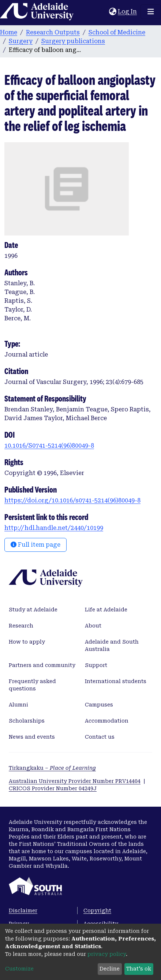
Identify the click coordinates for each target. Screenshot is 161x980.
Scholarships (27, 721)
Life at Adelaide (106, 610)
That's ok (139, 969)
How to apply (27, 642)
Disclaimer (23, 911)
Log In (128, 12)
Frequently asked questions (32, 685)
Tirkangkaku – (52, 768)
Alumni (18, 705)
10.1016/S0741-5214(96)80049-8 (49, 446)
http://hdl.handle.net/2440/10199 (54, 528)
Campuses (99, 705)
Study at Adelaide (33, 610)
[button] (113, 12)
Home (9, 32)
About (93, 626)
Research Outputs (53, 32)
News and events (32, 737)
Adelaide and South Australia (112, 645)
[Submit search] (103, 12)
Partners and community (42, 665)
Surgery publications (73, 41)
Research (21, 626)
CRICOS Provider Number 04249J (53, 788)
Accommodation (107, 721)
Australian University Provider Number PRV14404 (75, 781)
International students (116, 681)
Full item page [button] (35, 545)
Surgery (21, 41)
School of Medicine (117, 32)
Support (96, 665)
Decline (110, 969)
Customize (19, 969)
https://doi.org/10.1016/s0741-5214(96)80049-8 (72, 500)
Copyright (97, 911)
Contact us (100, 737)
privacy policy (107, 954)
